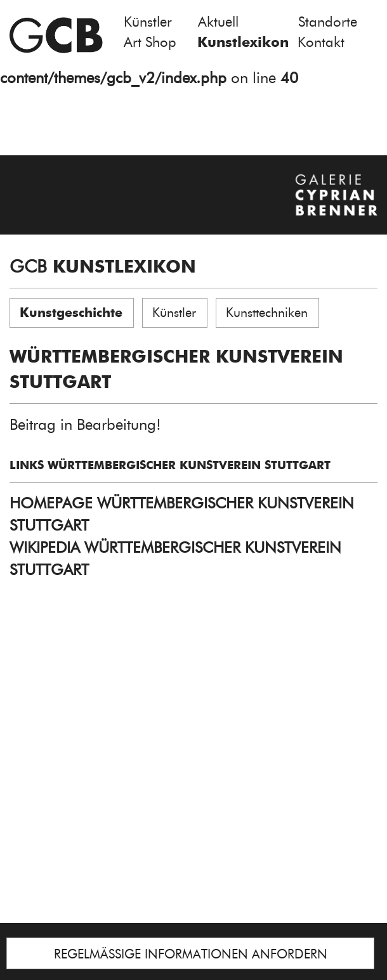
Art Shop (150, 42)
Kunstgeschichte (71, 313)
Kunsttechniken (267, 313)
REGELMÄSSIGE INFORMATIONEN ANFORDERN (191, 954)
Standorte (328, 22)
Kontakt (321, 42)
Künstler (148, 22)
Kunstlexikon (243, 42)
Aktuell (218, 22)
